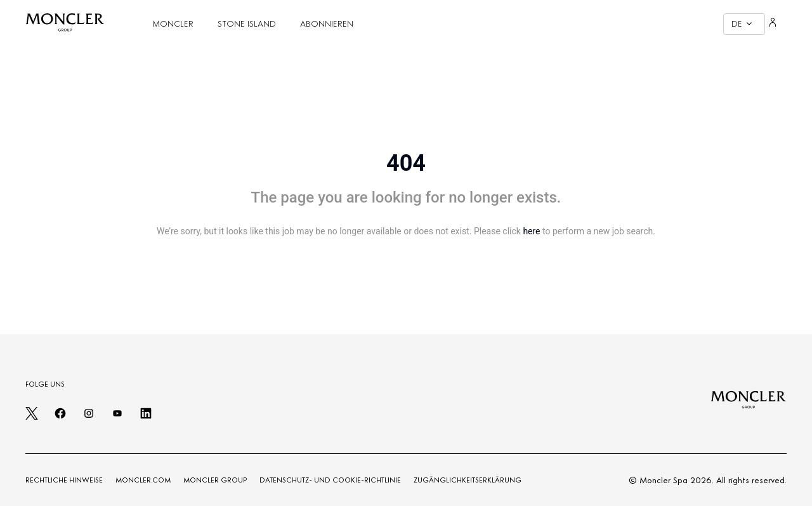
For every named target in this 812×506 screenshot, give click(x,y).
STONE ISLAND (247, 24)
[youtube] (117, 417)
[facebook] (60, 417)
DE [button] (742, 24)
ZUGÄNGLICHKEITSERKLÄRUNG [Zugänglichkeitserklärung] (468, 480)
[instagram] (89, 417)
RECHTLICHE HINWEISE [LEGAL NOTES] (64, 480)
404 (406, 163)
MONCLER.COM (143, 480)
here (531, 231)
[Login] (773, 24)
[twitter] (32, 417)
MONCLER (173, 24)
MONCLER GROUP (215, 480)
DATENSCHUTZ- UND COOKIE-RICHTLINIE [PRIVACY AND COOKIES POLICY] (330, 480)
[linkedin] (146, 417)
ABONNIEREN (327, 24)
